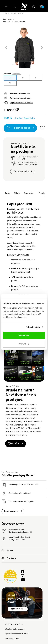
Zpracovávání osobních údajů (17, 634)
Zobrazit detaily (33, 327)
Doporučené (29, 193)
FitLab (17, 193)
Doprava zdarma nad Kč (21, 103)
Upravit (24, 344)
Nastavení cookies (12, 639)
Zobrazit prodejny (23, 171)
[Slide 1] (19, 65)
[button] (41, 6)
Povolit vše (24, 335)
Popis (8, 193)
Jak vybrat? (17, 74)
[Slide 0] (15, 65)
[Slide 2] (24, 65)
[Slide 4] (33, 65)
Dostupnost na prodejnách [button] (21, 98)
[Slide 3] (29, 65)
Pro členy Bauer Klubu (25, 118)
